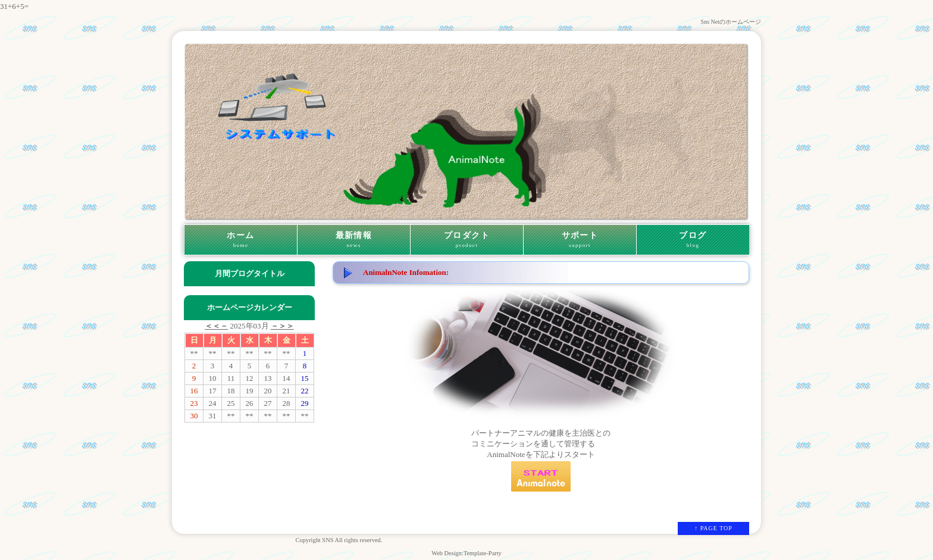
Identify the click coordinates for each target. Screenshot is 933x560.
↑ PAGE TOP (713, 528)
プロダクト (467, 240)
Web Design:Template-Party (467, 553)
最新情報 (354, 240)
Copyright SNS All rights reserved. (339, 540)
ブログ (693, 240)
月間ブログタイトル (250, 273)
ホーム (241, 240)
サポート (580, 240)
